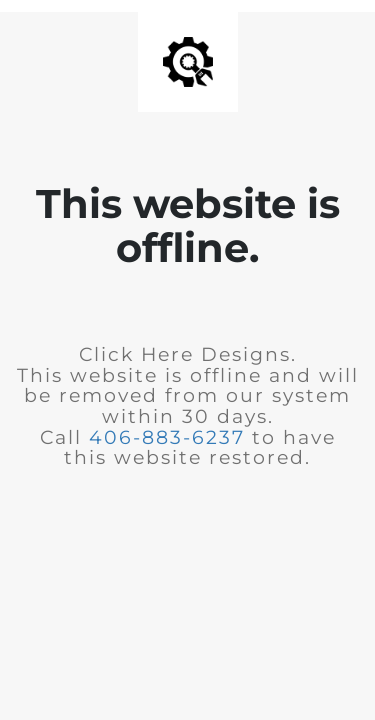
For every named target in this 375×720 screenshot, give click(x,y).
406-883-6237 (167, 437)
